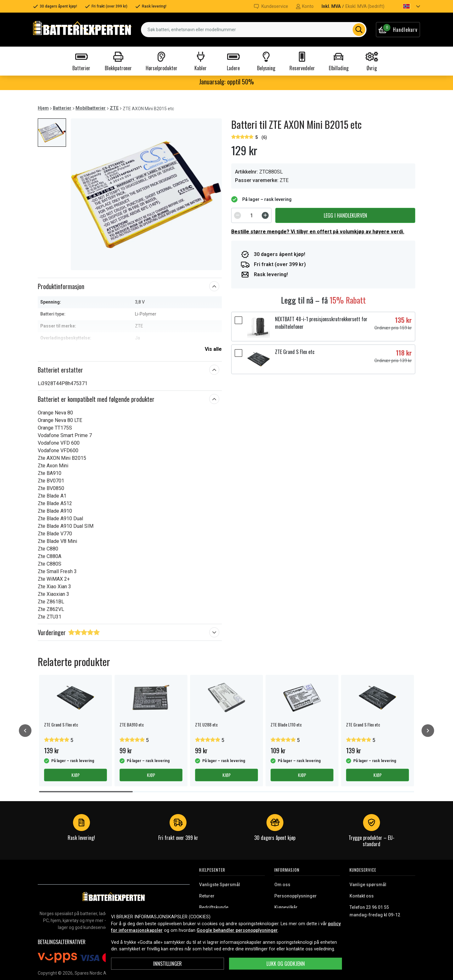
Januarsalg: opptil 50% (226, 82)
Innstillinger (168, 964)
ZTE (114, 108)
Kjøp (75, 775)
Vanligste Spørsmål (220, 885)
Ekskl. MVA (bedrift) (365, 6)
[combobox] (254, 30)
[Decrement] (238, 215)
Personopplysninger (296, 896)
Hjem (43, 108)
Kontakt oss (362, 896)
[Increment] (265, 215)
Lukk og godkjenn (286, 964)
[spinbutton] (251, 215)
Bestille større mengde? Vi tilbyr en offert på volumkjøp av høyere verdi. (318, 232)
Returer (207, 896)
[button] (406, 6)
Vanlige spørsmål (368, 885)
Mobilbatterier (91, 108)
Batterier (62, 108)
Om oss (282, 885)
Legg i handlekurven (345, 215)
